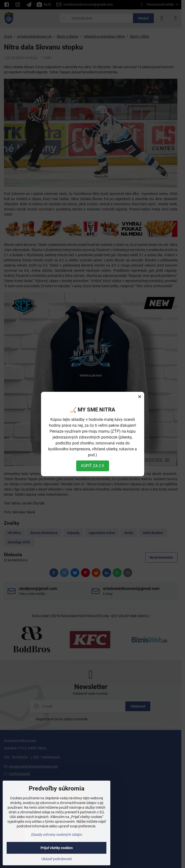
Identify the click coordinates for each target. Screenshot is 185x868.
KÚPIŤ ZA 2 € (93, 466)
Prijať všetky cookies (57, 848)
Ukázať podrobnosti (57, 859)
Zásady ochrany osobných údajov (57, 835)
